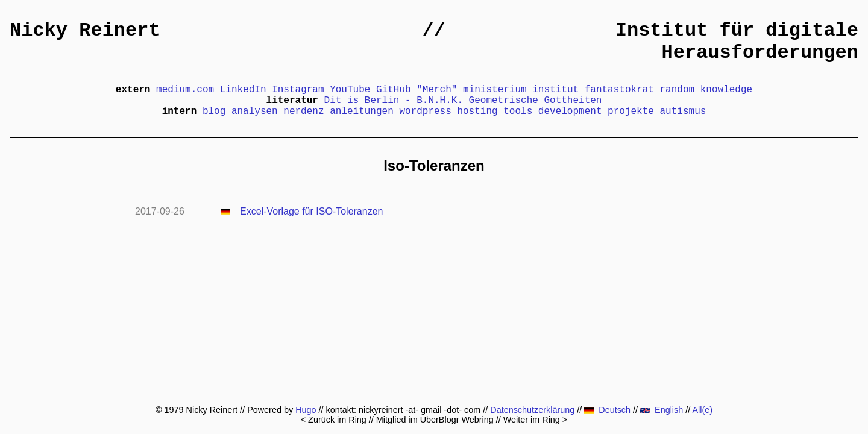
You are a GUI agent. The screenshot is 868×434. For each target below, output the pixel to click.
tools (518, 112)
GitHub (394, 90)
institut (555, 90)
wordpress (425, 112)
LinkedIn (243, 90)
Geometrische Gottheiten (536, 101)
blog (214, 112)
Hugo (306, 410)
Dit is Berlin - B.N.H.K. (394, 101)
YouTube (350, 90)
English (662, 410)
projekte (631, 112)
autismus (683, 112)
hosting (477, 112)
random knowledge (706, 90)
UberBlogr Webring (457, 420)
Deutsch (607, 410)
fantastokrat (619, 90)
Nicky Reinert (85, 30)
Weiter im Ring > (536, 420)
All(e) (702, 410)
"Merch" (437, 90)
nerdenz (303, 112)
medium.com (185, 90)
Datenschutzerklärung (532, 410)
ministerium (495, 90)
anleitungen (362, 112)
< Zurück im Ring (334, 420)
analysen (255, 112)
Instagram (298, 90)
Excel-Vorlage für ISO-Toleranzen (311, 211)
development (570, 112)
